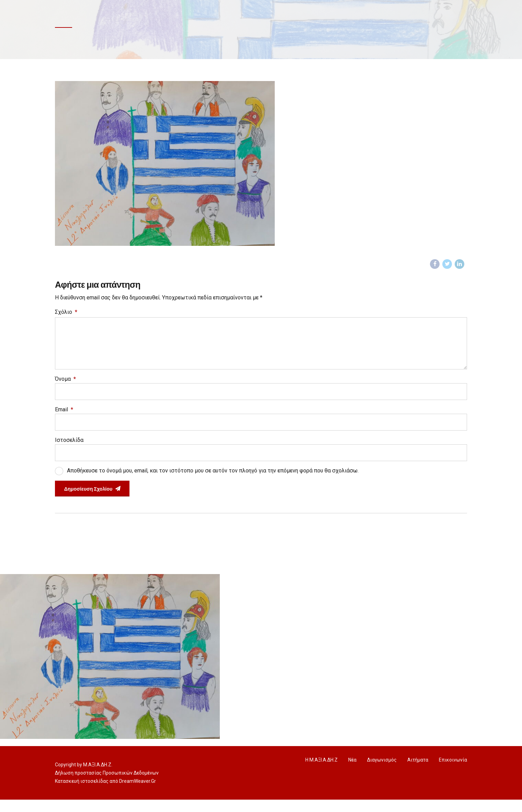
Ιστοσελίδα (69, 450)
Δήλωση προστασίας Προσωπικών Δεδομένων (107, 785)
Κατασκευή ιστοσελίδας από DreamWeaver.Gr (105, 793)
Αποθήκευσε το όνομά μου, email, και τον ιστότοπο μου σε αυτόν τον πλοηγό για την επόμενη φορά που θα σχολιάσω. (213, 481)
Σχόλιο (66, 313)
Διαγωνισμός (382, 772)
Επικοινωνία (453, 772)
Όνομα (65, 386)
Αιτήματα (418, 772)
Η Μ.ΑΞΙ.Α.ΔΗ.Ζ (321, 772)
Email (64, 418)
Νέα (352, 772)
